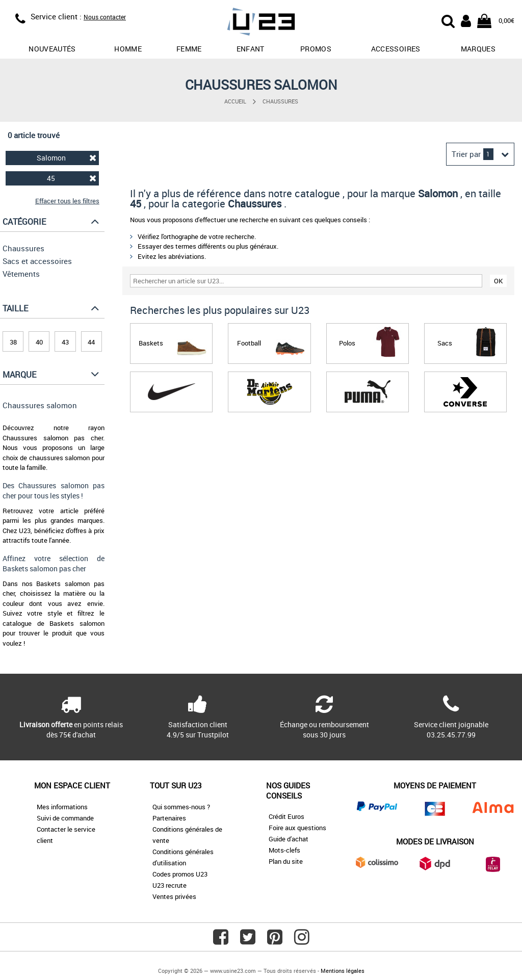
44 (91, 342)
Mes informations (62, 807)
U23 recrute (169, 885)
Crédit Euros (286, 816)
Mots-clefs (284, 850)
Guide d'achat (289, 839)
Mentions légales (343, 971)
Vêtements (21, 274)
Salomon (67, 158)
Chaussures (280, 101)
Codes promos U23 (180, 874)
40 (39, 342)
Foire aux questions (297, 828)
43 (65, 342)
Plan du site (286, 861)
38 (13, 342)
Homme (128, 49)
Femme (189, 49)
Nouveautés (52, 49)
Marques (478, 49)
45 (71, 178)
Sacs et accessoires (37, 261)
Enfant (251, 49)
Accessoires (396, 49)
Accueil (235, 101)
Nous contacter (105, 17)
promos (316, 49)
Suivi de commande (65, 818)
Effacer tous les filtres (67, 201)
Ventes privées (174, 896)
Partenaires (169, 818)
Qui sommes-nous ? (181, 807)
